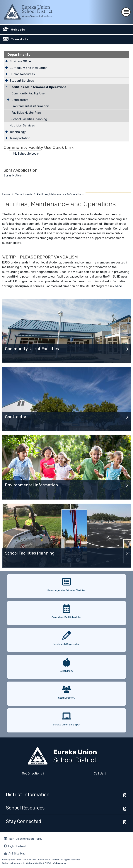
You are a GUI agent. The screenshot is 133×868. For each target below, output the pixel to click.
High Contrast (17, 846)
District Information (28, 794)
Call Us (87, 775)
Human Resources (22, 74)
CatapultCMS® (34, 863)
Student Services (22, 81)
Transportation (20, 138)
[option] (66, 585)
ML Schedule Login (26, 154)
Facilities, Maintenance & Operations (38, 87)
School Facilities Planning (29, 119)
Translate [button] (20, 39)
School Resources (25, 808)
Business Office (20, 61)
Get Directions (23, 775)
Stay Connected (24, 821)
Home (6, 194)
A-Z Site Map (15, 854)
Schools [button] (18, 30)
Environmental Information (30, 106)
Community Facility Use (28, 93)
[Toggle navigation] (126, 9)
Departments (19, 55)
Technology (18, 132)
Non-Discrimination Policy (23, 839)
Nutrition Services (22, 125)
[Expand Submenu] (7, 61)
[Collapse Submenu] (7, 87)
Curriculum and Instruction (29, 68)
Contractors (20, 100)
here (118, 286)
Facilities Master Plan (26, 113)
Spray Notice (13, 175)
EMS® (48, 863)
